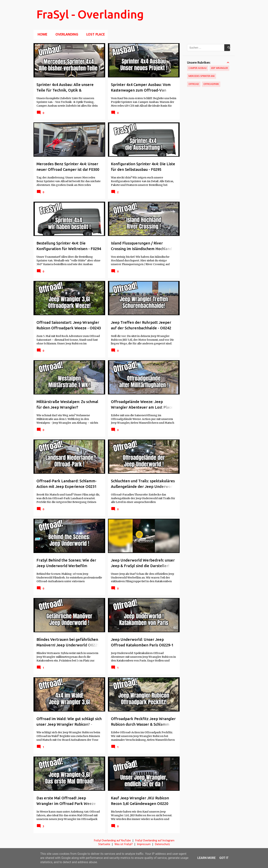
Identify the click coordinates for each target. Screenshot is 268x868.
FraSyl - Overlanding (90, 14)
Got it (224, 858)
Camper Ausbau (198, 68)
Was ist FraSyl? (124, 844)
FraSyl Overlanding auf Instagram (155, 841)
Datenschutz (162, 844)
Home (41, 35)
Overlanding (66, 35)
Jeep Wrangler (219, 68)
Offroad (194, 84)
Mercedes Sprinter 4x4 (202, 76)
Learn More (206, 858)
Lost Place (94, 35)
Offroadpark (211, 84)
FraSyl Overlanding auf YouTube (112, 841)
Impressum (144, 844)
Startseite (104, 844)
